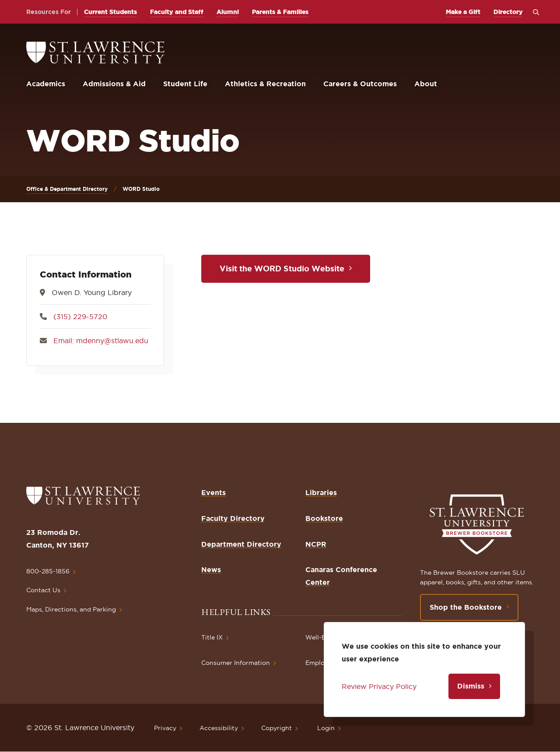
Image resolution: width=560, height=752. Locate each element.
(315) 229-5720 (80, 316)
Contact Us (43, 590)
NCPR (316, 544)
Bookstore (324, 518)
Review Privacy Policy (379, 686)
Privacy (165, 728)
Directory (508, 12)
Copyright (276, 728)
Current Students (110, 12)
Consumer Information (236, 663)
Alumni (228, 12)
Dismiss (471, 686)
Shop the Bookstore (466, 607)
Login (326, 728)
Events (213, 492)
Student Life (185, 84)
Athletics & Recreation (265, 84)
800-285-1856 (48, 571)
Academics (46, 84)
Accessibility (219, 728)
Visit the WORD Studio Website (282, 268)
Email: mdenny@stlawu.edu (101, 341)
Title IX (212, 637)
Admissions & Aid (114, 84)
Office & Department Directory (67, 189)
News (211, 569)
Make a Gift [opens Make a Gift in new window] (463, 12)
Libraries (321, 492)
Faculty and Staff (177, 12)
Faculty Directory (233, 518)
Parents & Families (280, 12)
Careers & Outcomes (360, 84)
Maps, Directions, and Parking (71, 609)
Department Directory (241, 544)
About (426, 84)
